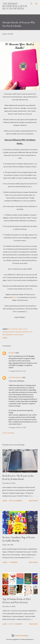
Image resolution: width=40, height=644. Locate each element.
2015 (10, 329)
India (21, 329)
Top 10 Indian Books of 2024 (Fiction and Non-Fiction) (16, 601)
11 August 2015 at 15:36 (17, 371)
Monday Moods (9, 332)
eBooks (15, 329)
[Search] (31, 4)
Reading (18, 332)
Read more (33, 501)
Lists (25, 329)
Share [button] (5, 338)
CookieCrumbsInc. (15, 377)
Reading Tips (27, 332)
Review (21, 335)
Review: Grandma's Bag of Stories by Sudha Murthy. (19, 539)
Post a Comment (8, 433)
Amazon (15, 297)
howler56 (12, 353)
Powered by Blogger (20, 636)
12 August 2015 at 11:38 (17, 427)
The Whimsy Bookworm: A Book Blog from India (15, 6)
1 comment (13, 562)
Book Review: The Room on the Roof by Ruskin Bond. (18, 477)
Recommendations (10, 335)
